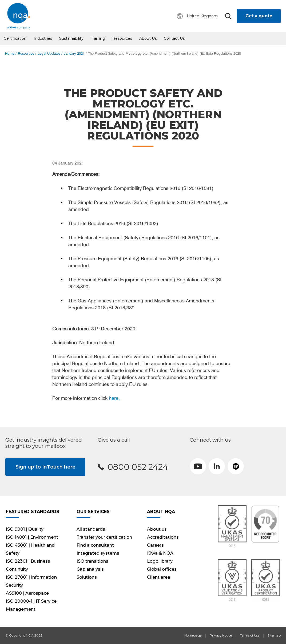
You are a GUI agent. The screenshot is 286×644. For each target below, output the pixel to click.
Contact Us (174, 38)
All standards (91, 529)
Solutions (87, 577)
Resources (122, 38)
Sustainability (71, 38)
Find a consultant (95, 545)
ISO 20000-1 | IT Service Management (31, 605)
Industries (43, 38)
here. (114, 398)
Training (98, 38)
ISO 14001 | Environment (32, 537)
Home (10, 53)
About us (148, 38)
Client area (159, 577)
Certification (15, 38)
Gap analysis (90, 569)
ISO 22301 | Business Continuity (28, 565)
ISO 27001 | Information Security (31, 581)
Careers (155, 545)
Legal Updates (49, 53)
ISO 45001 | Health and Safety (30, 549)
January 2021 (74, 53)
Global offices (162, 569)
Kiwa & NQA (160, 553)
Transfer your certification (104, 537)
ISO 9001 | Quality (25, 529)
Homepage (193, 635)
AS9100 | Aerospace (27, 593)
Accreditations (163, 537)
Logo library (160, 561)
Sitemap (274, 635)
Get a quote (259, 16)
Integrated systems (98, 553)
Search (228, 16)
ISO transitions (92, 561)
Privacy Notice (221, 635)
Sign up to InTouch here (45, 467)
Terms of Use (250, 635)
